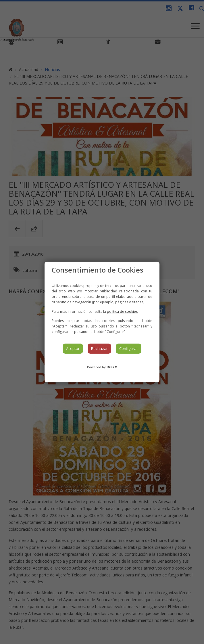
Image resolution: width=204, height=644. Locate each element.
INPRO (112, 367)
